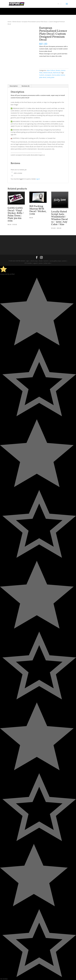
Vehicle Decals (17, 22)
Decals (58, 70)
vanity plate (51, 77)
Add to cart (46, 62)
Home (9, 22)
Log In (38, 179)
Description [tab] (14, 86)
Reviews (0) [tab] (25, 86)
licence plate (56, 75)
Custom (42, 75)
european (48, 75)
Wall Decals (57, 73)
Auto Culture (51, 70)
